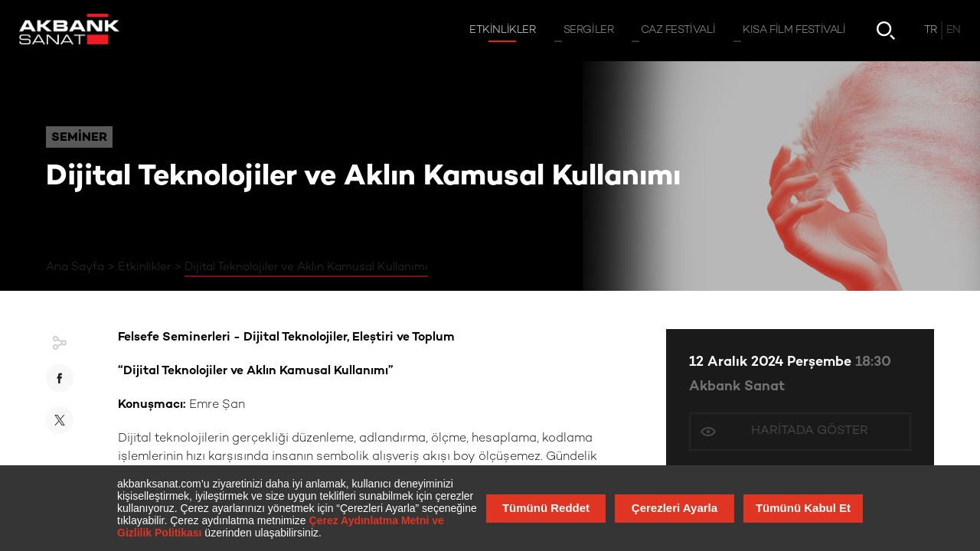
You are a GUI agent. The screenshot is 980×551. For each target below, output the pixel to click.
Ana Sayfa (75, 267)
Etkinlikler (144, 267)
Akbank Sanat (737, 387)
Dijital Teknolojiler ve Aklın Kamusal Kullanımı (306, 267)
